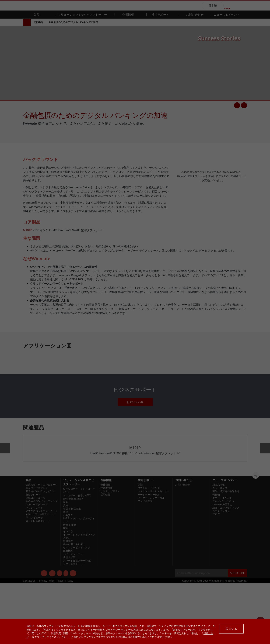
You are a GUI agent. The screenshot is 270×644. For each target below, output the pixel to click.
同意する (231, 629)
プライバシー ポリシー (118, 630)
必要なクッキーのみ (184, 630)
